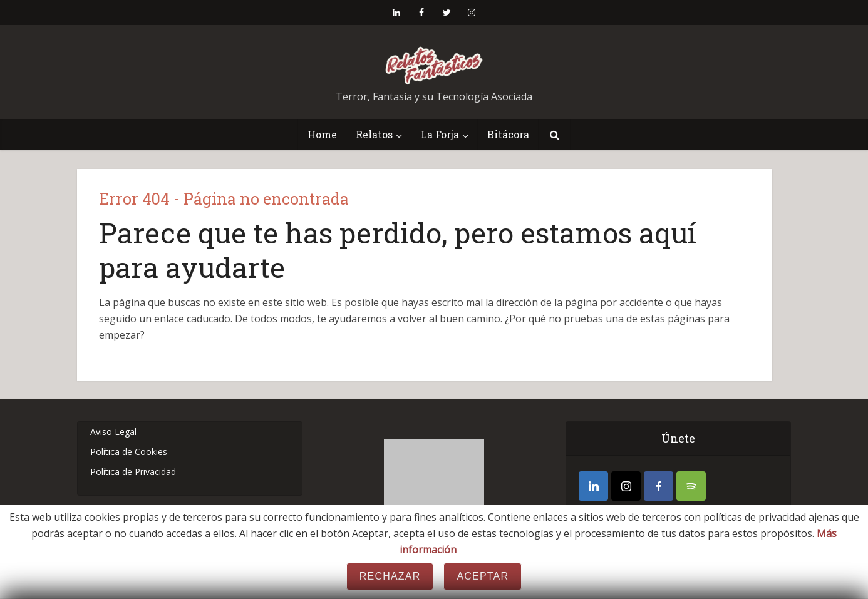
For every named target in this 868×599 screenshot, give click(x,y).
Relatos (374, 134)
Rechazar (390, 576)
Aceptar (483, 576)
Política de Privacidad (133, 472)
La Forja (440, 134)
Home (322, 134)
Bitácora (508, 134)
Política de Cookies (129, 452)
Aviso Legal (113, 432)
